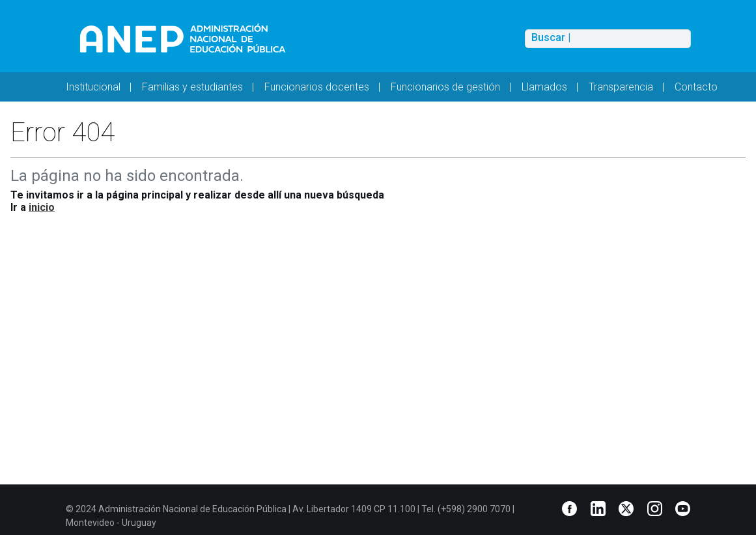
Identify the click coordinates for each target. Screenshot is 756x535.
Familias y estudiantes (192, 87)
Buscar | (551, 38)
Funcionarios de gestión (445, 87)
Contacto (696, 87)
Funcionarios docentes (317, 87)
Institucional (93, 87)
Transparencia (621, 87)
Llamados (544, 87)
